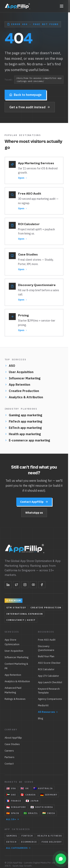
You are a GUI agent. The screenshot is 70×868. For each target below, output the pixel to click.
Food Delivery (52, 842)
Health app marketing (23, 434)
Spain (13, 813)
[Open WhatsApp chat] (61, 859)
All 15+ (13, 819)
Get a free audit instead (30, 107)
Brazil (31, 813)
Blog (40, 718)
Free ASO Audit (47, 640)
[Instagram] (25, 585)
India (49, 813)
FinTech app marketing (23, 421)
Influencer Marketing (23, 378)
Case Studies (12, 744)
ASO (10, 366)
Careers (9, 751)
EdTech (11, 842)
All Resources (48, 712)
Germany (49, 795)
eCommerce (29, 842)
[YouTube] (33, 585)
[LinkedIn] (8, 585)
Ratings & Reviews (15, 699)
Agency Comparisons (50, 699)
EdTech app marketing (23, 428)
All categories (18, 848)
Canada (28, 795)
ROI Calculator (46, 669)
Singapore (16, 807)
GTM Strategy (16, 608)
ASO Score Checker (49, 663)
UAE (11, 795)
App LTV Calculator (49, 676)
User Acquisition (19, 372)
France (14, 801)
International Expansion (25, 614)
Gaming (12, 836)
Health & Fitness (50, 836)
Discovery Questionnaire (46, 648)
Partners (9, 757)
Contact (9, 764)
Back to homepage (25, 95)
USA (11, 788)
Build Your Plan (46, 656)
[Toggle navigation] (62, 6)
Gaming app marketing (23, 415)
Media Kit (43, 705)
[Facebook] (42, 585)
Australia (43, 788)
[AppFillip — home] (18, 6)
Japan (32, 801)
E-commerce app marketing (27, 440)
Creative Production (22, 391)
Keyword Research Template (49, 691)
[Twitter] (16, 585)
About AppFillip (13, 738)
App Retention (17, 385)
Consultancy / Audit (21, 620)
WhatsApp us (34, 513)
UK (25, 788)
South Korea (42, 807)
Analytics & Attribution (24, 397)
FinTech (27, 836)
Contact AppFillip (34, 502)
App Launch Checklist (50, 682)
